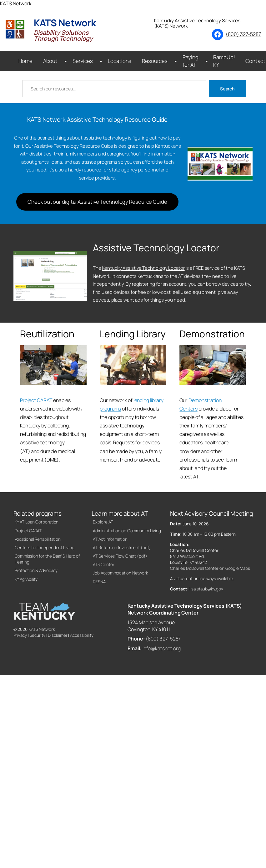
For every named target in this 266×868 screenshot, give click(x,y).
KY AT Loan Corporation (37, 522)
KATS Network (42, 629)
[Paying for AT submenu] (207, 61)
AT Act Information (110, 539)
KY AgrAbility (26, 579)
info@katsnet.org (162, 648)
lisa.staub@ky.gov (206, 589)
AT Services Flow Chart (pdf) (120, 556)
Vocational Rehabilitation (38, 539)
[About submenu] (66, 61)
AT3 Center (103, 564)
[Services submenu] (101, 61)
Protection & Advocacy (36, 570)
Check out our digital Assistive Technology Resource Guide (97, 202)
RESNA (99, 582)
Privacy (20, 635)
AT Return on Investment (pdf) (122, 548)
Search (227, 89)
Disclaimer (58, 635)
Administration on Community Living (127, 531)
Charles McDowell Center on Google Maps (210, 568)
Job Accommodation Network (120, 573)
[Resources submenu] (176, 61)
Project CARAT (36, 400)
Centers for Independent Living (45, 548)
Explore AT (103, 522)
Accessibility (82, 635)
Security (38, 635)
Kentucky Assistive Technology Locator (143, 268)
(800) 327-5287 (243, 34)
